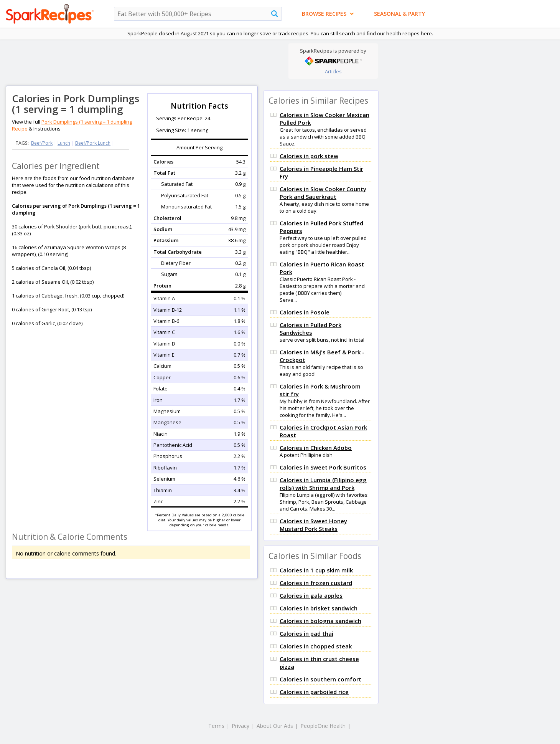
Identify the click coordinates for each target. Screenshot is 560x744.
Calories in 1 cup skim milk (316, 570)
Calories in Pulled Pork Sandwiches (310, 329)
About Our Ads (275, 726)
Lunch (64, 143)
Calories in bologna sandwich (320, 621)
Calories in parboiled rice (314, 692)
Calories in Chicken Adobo (316, 448)
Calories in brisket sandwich (319, 608)
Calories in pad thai (306, 633)
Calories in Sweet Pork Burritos (323, 467)
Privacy (240, 726)
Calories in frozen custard (316, 583)
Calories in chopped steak (316, 646)
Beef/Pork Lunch (93, 143)
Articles (333, 71)
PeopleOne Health (323, 726)
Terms (216, 726)
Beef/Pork (42, 143)
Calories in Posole (305, 312)
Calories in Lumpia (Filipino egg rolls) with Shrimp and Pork (323, 484)
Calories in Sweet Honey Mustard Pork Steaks (313, 525)
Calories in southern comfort (320, 679)
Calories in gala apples (311, 595)
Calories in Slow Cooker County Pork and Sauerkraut (323, 193)
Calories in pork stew (309, 156)
